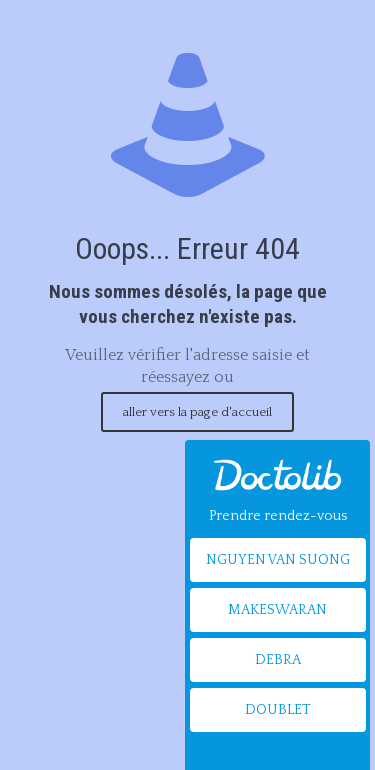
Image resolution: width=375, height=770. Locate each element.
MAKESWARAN (277, 610)
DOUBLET (278, 710)
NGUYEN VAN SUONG (278, 560)
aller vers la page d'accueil (197, 412)
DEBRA (278, 660)
